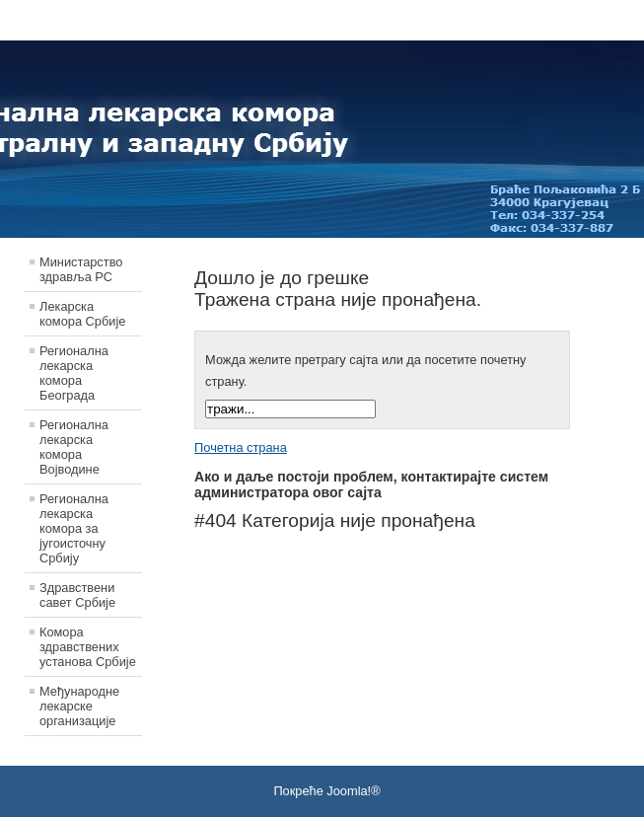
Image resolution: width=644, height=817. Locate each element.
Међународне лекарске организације (79, 706)
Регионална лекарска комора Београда (74, 373)
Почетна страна (241, 447)
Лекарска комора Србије (82, 314)
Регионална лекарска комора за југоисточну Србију (74, 528)
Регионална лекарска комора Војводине (74, 447)
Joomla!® (353, 791)
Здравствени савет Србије (77, 595)
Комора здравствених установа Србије (88, 647)
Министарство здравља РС (81, 269)
